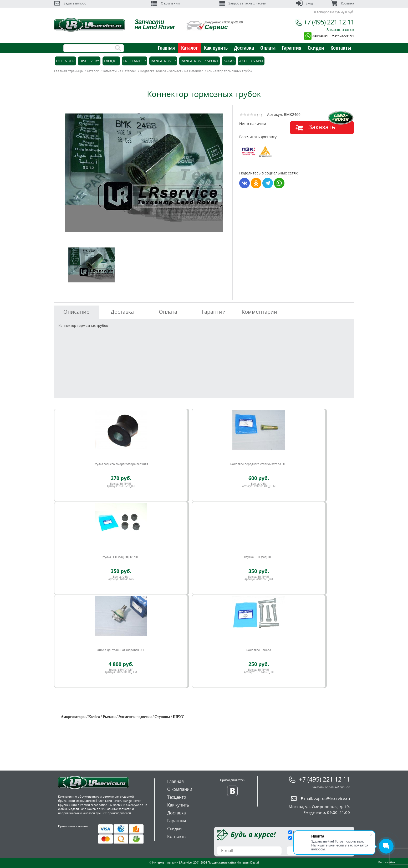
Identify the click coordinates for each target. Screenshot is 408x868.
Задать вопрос (70, 3)
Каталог (189, 48)
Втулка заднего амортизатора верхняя (121, 464)
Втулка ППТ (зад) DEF (259, 557)
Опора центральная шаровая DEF (121, 650)
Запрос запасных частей (243, 3)
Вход (305, 3)
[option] (144, 173)
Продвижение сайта (222, 862)
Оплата (268, 48)
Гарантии (214, 312)
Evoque (111, 61)
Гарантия (292, 48)
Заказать (322, 127)
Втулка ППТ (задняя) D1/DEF (121, 557)
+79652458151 (341, 36)
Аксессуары (251, 61)
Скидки (316, 48)
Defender (65, 61)
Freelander (135, 61)
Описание (76, 312)
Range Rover (163, 61)
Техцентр (177, 797)
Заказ (229, 61)
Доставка (244, 48)
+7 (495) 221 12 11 (329, 22)
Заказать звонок (340, 29)
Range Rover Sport (200, 61)
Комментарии (259, 312)
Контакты (341, 48)
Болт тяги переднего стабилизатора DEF (259, 464)
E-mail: (325, 798)
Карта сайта (387, 862)
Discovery (89, 61)
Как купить (216, 48)
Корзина (342, 3)
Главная (166, 48)
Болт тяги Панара (259, 650)
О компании (165, 3)
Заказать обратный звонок (331, 787)
